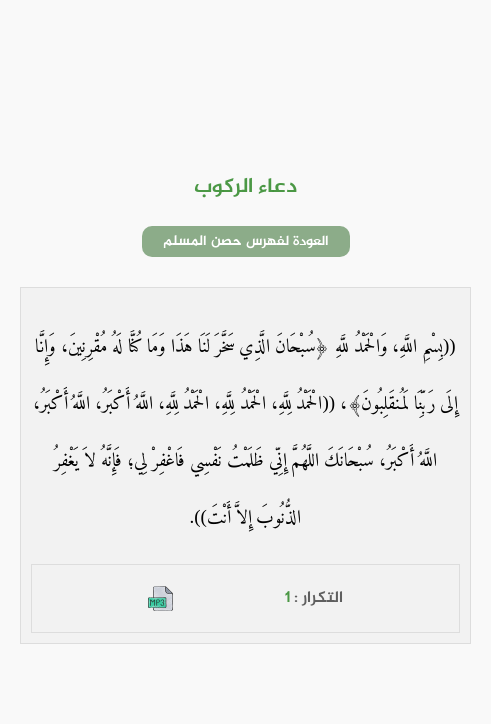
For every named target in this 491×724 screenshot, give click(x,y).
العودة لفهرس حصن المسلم (246, 241)
